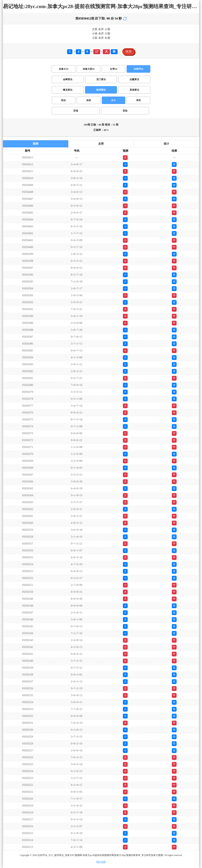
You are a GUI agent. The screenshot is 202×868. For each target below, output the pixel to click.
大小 (113, 100)
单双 (138, 100)
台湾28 (113, 69)
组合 (64, 100)
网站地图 (101, 862)
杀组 (89, 100)
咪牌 (129, 52)
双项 (76, 111)
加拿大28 (64, 69)
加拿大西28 (89, 69)
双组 (125, 111)
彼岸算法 (101, 90)
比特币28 (138, 69)
